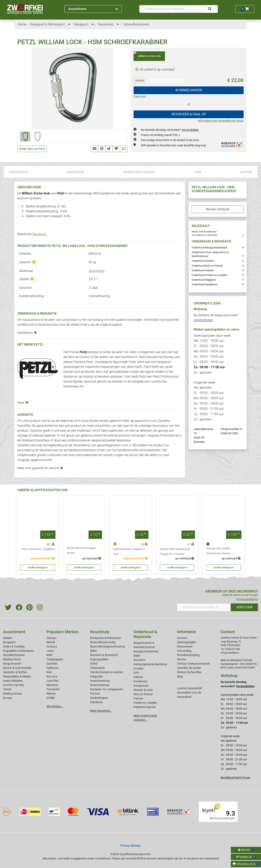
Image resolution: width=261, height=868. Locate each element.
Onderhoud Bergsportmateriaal (209, 248)
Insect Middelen (13, 681)
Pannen (138, 698)
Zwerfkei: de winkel (189, 668)
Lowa (50, 651)
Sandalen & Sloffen (15, 672)
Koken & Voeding (14, 646)
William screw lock (147, 55)
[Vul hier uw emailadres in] (204, 607)
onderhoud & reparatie (139, 172)
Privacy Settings (130, 846)
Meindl (51, 642)
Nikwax (51, 694)
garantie (246, 172)
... (68, 24)
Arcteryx (52, 646)
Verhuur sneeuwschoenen (193, 664)
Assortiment (93, 9)
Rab (49, 672)
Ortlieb (51, 698)
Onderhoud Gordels (203, 261)
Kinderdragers (99, 698)
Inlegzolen (97, 676)
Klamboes (96, 702)
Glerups (51, 638)
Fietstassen (97, 668)
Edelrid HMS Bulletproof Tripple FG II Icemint (175, 552)
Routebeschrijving (188, 655)
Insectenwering (100, 681)
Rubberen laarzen (145, 707)
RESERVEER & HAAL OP (189, 114)
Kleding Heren (12, 659)
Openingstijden (186, 642)
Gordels (138, 668)
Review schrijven (218, 209)
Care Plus (53, 681)
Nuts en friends (143, 694)
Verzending (184, 651)
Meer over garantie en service (40, 468)
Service (181, 659)
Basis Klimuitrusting (103, 642)
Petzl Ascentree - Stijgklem (38, 549)
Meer (23, 403)
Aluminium (97, 271)
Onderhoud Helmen (203, 270)
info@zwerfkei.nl (231, 429)
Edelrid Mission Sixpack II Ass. (129, 552)
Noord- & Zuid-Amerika (17, 668)
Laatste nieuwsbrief (190, 688)
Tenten (7, 689)
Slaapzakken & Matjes (17, 676)
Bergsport (40, 234)
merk (198, 172)
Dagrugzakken (99, 659)
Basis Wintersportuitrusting (107, 646)
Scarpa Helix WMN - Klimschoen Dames (219, 551)
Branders (139, 660)
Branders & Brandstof (104, 655)
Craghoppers (55, 659)
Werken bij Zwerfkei (189, 672)
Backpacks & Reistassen (106, 638)
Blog (180, 676)
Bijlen (93, 651)
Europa (8, 698)
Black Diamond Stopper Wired (82, 551)
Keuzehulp (100, 632)
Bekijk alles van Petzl (32, 149)
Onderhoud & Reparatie (145, 634)
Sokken (8, 638)
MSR (49, 655)
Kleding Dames (12, 694)
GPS (136, 673)
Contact (182, 638)
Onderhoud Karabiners (205, 284)
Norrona (52, 676)
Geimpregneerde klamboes (150, 664)
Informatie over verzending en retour (221, 121)
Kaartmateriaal (100, 685)
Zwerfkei (52, 664)
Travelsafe (53, 689)
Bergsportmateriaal (146, 651)
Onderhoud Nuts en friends (207, 266)
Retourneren (185, 646)
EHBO (94, 664)
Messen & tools (143, 690)
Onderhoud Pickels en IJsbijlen (210, 275)
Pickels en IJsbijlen (145, 703)
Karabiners (27, 333)
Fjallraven (53, 668)
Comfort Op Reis (13, 685)
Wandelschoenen (14, 655)
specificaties (75, 172)
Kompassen (141, 686)
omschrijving (18, 172)
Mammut (52, 685)
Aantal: (140, 81)
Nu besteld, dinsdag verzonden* (170, 130)
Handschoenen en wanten (107, 672)
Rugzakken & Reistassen (19, 651)
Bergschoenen (12, 664)
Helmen (138, 677)
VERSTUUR (244, 607)
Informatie (186, 632)
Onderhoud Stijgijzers (204, 280)
